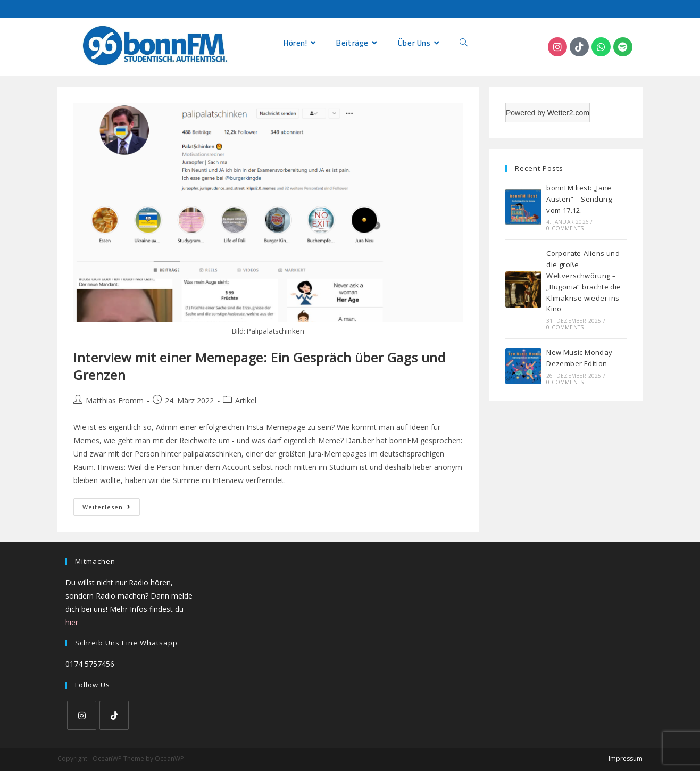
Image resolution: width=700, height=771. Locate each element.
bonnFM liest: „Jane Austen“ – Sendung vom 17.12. (579, 199)
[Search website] (464, 43)
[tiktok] (114, 715)
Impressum (626, 758)
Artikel (246, 400)
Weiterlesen (111, 504)
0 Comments (565, 228)
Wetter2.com (568, 113)
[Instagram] (82, 715)
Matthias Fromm (115, 400)
